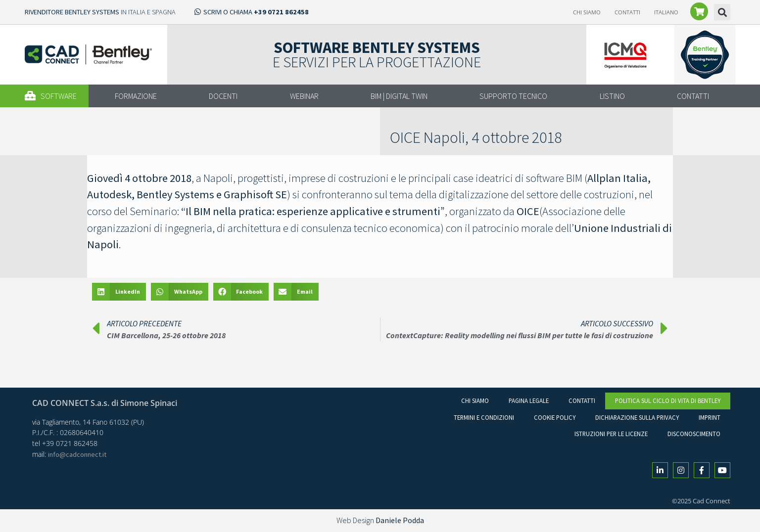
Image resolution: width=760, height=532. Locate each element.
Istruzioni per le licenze (611, 434)
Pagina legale (529, 400)
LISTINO (612, 96)
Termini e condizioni (484, 417)
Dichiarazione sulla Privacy (637, 417)
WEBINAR (304, 96)
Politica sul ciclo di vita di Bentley (668, 400)
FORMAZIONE (136, 96)
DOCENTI (223, 96)
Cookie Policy (555, 417)
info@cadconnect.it (77, 454)
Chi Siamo (587, 12)
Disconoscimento (694, 434)
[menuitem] (666, 12)
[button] (722, 12)
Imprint (710, 417)
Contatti (627, 12)
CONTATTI (693, 96)
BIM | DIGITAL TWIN (399, 96)
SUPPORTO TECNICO (513, 96)
